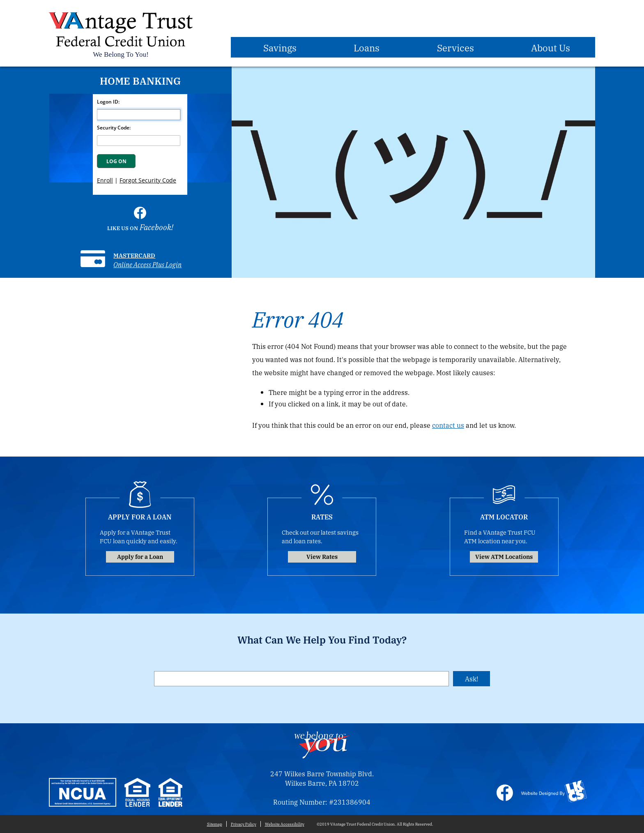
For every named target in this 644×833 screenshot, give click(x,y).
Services (455, 47)
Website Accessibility (285, 824)
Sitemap (215, 824)
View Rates (322, 556)
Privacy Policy (244, 824)
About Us (551, 47)
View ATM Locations (504, 556)
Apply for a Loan (140, 556)
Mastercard (134, 255)
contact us (448, 425)
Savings (280, 47)
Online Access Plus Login (147, 264)
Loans (367, 47)
